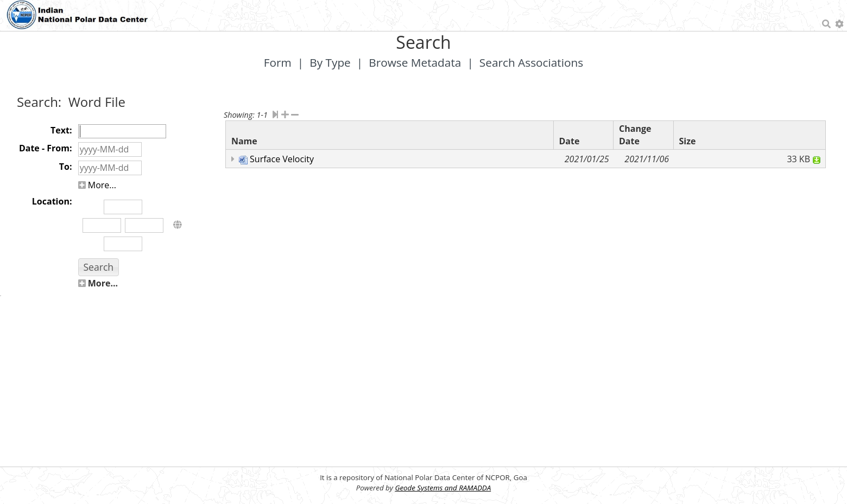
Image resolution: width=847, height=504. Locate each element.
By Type (330, 62)
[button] (99, 267)
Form (278, 62)
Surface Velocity (282, 159)
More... (97, 185)
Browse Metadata (415, 62)
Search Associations (531, 62)
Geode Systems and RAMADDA (443, 488)
